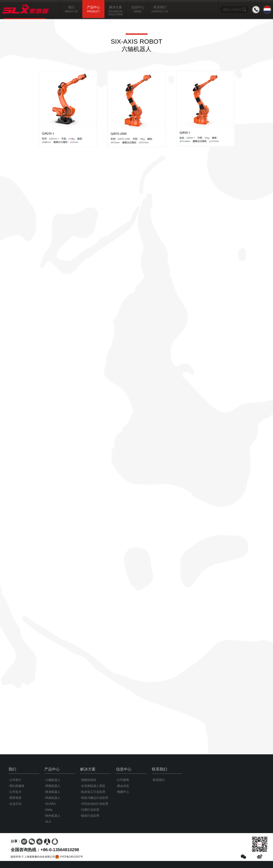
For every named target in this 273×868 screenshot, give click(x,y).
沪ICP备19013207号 (69, 857)
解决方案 (88, 769)
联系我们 (160, 769)
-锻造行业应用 (90, 816)
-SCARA (50, 804)
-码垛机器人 (52, 798)
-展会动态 (123, 786)
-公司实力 (15, 792)
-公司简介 (15, 780)
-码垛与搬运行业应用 (94, 798)
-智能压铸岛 (88, 780)
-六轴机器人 (52, 780)
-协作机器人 (52, 816)
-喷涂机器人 (52, 792)
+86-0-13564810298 (60, 850)
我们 (12, 769)
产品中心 (52, 769)
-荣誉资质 (15, 798)
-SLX (48, 822)
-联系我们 (158, 780)
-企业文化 (15, 804)
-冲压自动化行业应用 (94, 804)
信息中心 (124, 769)
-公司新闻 (123, 780)
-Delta (48, 810)
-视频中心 (123, 792)
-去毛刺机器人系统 (93, 786)
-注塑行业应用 (90, 810)
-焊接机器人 (52, 786)
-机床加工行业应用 (93, 792)
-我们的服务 (17, 786)
